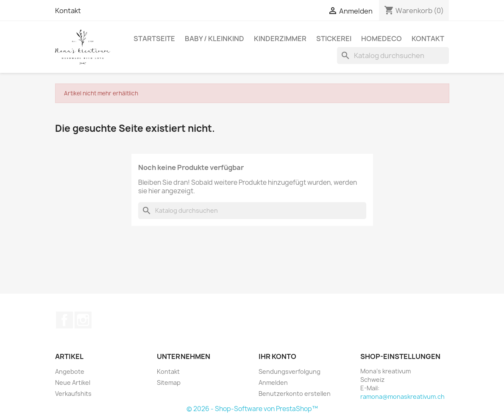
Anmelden (273, 382)
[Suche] (393, 56)
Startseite (154, 39)
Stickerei (334, 39)
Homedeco (381, 39)
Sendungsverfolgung (290, 371)
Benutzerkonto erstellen (295, 394)
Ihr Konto (277, 356)
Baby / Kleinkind (214, 39)
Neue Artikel (73, 382)
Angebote (70, 371)
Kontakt (68, 11)
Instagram (83, 320)
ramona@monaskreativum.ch (402, 396)
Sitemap (169, 382)
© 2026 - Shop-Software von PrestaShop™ (252, 409)
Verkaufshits (73, 394)
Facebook (64, 320)
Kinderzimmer (280, 39)
